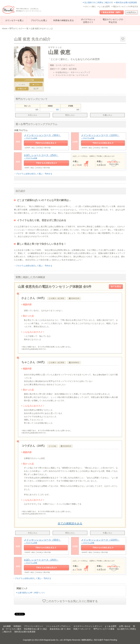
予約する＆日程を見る (46, 143)
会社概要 (7, 626)
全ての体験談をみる (70, 523)
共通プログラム (21, 130)
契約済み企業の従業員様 (126, 2)
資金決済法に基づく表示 (60, 629)
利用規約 (17, 626)
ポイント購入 (90, 7)
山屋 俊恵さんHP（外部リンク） (31, 593)
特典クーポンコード (82, 629)
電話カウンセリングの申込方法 (125, 7)
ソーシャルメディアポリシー (58, 626)
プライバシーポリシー (33, 626)
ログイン (131, 12)
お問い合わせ (125, 626)
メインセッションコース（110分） (103, 137)
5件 (58, 110)
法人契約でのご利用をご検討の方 (98, 2)
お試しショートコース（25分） (46, 157)
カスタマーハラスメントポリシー (88, 626)
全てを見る (116, 286)
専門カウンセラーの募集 (104, 629)
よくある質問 (104, 7)
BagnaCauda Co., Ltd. (54, 640)
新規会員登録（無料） (112, 12)
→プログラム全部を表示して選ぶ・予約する (33, 174)
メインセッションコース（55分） (46, 137)
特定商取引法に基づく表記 (35, 629)
